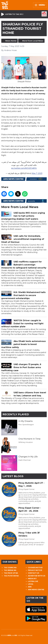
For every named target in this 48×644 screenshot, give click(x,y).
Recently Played (16, 414)
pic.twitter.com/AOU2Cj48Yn (24, 168)
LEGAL (31, 584)
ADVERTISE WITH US (37, 576)
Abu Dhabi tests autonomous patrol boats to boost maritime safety (23, 344)
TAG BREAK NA (10, 570)
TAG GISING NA (10, 568)
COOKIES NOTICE (35, 568)
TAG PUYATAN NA (11, 576)
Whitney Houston (26, 442)
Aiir (16, 635)
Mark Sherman (25, 460)
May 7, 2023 (37, 173)
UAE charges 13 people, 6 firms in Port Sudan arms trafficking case (21, 367)
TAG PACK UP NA (11, 573)
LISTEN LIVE (33, 581)
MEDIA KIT (32, 579)
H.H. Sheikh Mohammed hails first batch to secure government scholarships (23, 295)
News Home (11, 41)
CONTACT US (33, 573)
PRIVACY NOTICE (35, 570)
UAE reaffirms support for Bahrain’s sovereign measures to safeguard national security (24, 265)
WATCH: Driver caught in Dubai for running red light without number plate (22, 324)
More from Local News (33, 41)
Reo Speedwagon (26, 424)
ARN (30, 587)
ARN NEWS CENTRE (36, 590)
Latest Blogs (13, 476)
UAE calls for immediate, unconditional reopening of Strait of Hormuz (23, 239)
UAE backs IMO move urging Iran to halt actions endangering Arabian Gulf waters (23, 216)
